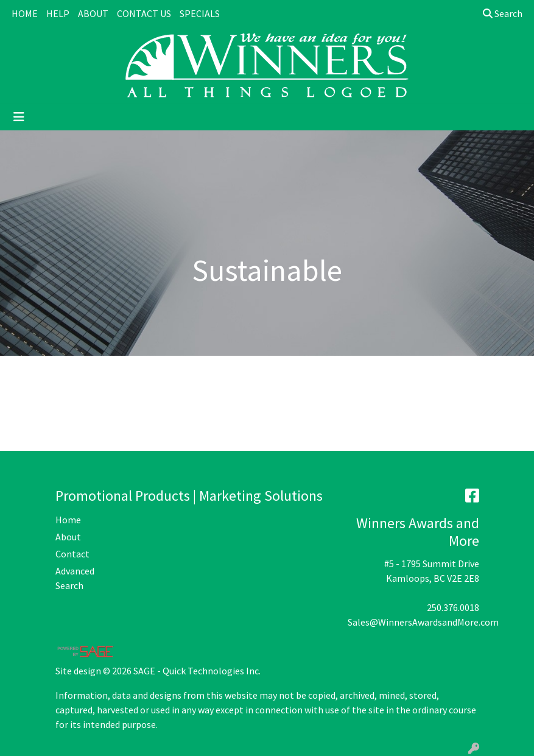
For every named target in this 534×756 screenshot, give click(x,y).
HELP (58, 13)
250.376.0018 (453, 607)
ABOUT (93, 13)
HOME (25, 13)
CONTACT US (144, 13)
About (68, 537)
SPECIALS (200, 13)
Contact (72, 554)
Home (68, 520)
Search (503, 13)
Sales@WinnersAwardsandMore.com (423, 622)
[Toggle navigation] (19, 117)
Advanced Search (75, 578)
